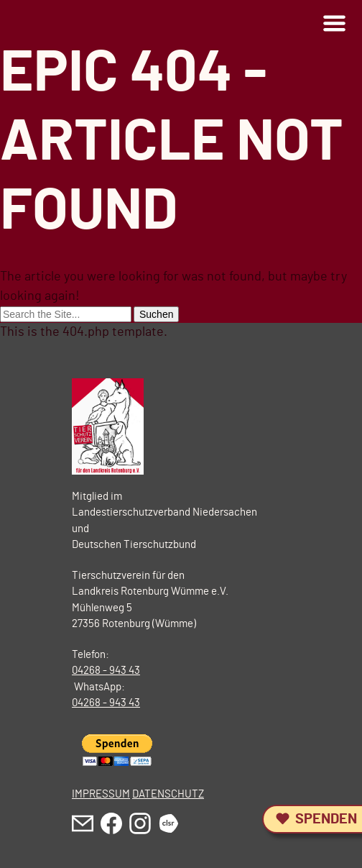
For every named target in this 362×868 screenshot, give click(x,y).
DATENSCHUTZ (168, 794)
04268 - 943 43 (106, 671)
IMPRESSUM (101, 794)
